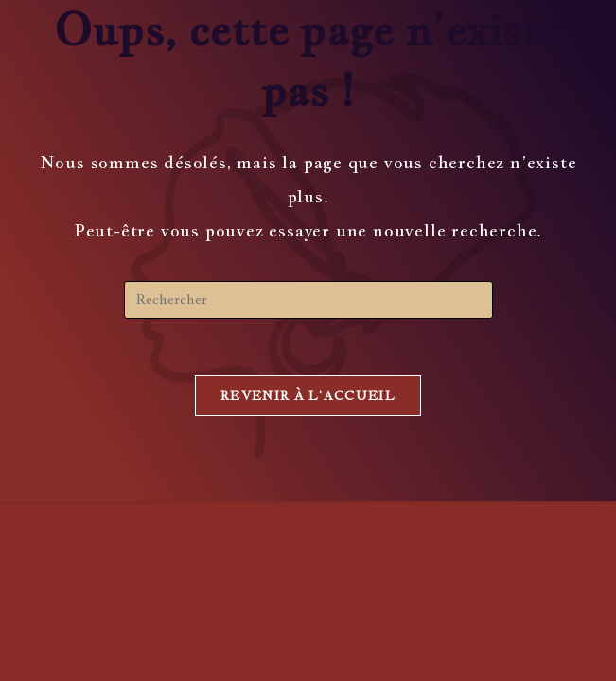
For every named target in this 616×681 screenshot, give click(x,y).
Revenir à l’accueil (308, 396)
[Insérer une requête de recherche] (308, 300)
